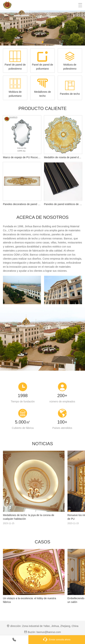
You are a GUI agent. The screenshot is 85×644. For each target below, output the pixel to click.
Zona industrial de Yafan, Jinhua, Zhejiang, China (50, 626)
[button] (43, 42)
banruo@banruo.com (49, 632)
